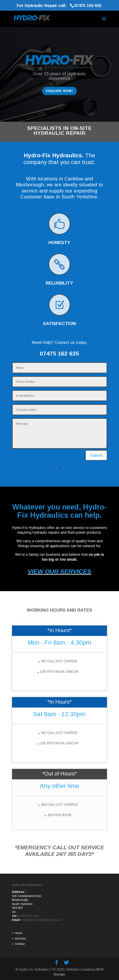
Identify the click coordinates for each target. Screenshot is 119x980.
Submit (96, 455)
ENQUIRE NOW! (59, 91)
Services (20, 938)
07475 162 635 (29, 916)
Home (18, 933)
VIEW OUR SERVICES (59, 571)
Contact (20, 944)
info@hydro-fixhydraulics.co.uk (42, 920)
